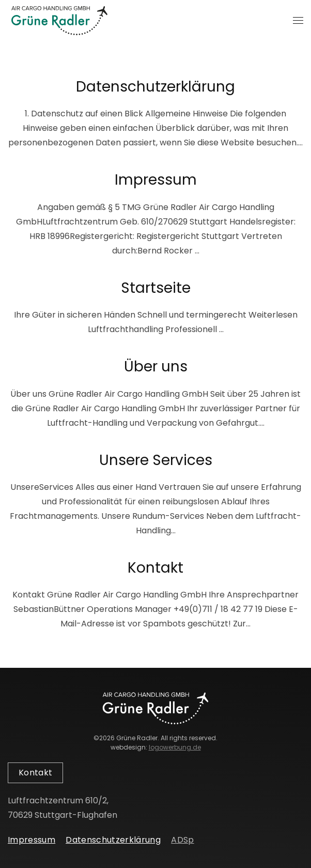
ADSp (182, 840)
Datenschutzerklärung (155, 87)
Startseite (156, 288)
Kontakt (155, 568)
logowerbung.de (175, 747)
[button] (298, 21)
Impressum (156, 180)
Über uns (156, 366)
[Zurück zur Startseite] (59, 21)
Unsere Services (156, 460)
